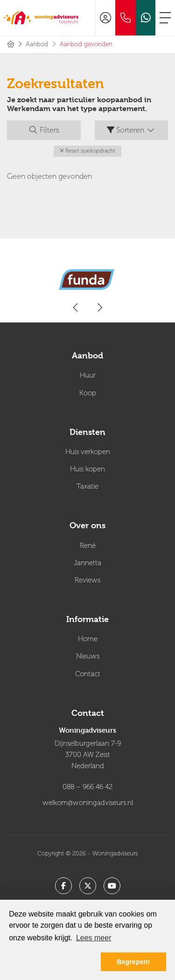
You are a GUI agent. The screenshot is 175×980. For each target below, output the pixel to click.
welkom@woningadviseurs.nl (88, 803)
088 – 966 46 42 (87, 787)
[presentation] (76, 308)
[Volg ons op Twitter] (88, 886)
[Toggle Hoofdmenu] (165, 18)
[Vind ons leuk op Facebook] (63, 886)
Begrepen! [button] (133, 962)
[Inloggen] (105, 18)
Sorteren (131, 130)
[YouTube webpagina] (112, 886)
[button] (87, 151)
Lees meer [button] (94, 938)
